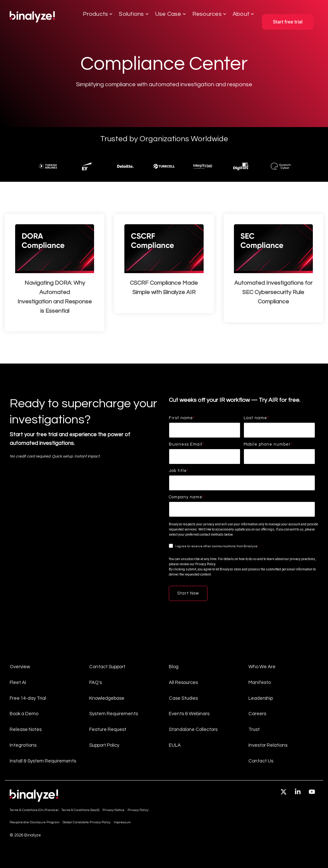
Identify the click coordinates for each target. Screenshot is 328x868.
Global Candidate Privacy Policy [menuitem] (87, 822)
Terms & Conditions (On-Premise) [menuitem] (34, 810)
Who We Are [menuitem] (262, 667)
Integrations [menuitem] (23, 745)
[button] (284, 792)
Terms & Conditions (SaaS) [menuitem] (80, 810)
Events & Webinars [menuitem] (189, 714)
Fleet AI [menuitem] (18, 682)
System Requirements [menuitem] (114, 714)
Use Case (170, 14)
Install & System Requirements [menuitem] (43, 760)
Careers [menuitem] (257, 714)
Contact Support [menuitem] (107, 667)
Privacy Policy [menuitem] (138, 810)
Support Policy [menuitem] (104, 745)
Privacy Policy (205, 564)
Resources (209, 14)
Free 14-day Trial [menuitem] (28, 698)
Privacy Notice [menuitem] (113, 810)
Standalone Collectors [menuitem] (193, 729)
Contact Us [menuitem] (261, 760)
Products (98, 14)
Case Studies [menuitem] (183, 698)
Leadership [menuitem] (261, 698)
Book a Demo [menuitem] (24, 714)
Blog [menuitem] (174, 667)
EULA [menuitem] (175, 745)
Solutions (134, 14)
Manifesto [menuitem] (260, 682)
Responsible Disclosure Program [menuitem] (34, 822)
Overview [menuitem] (20, 667)
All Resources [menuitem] (183, 682)
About (243, 14)
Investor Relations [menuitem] (268, 745)
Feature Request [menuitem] (108, 729)
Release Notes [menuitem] (26, 729)
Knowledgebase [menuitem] (107, 698)
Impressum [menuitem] (122, 822)
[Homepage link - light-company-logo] (34, 799)
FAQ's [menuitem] (96, 682)
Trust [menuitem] (254, 729)
